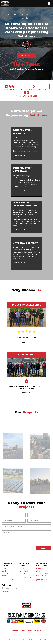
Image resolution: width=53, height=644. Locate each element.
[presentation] (17, 548)
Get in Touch (27, 55)
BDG (44, 640)
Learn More (26, 343)
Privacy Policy (28, 640)
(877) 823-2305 (8, 580)
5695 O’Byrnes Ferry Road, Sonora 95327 (25, 571)
